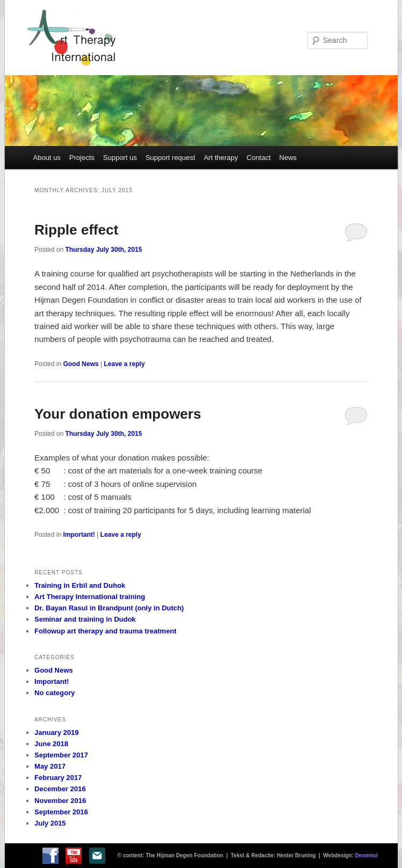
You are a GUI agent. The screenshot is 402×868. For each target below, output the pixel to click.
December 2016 (60, 789)
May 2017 (50, 766)
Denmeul (367, 855)
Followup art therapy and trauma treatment (105, 631)
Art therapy (221, 158)
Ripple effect (76, 230)
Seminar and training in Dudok (85, 619)
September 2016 (61, 812)
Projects (82, 158)
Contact (259, 158)
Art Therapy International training (90, 597)
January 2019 (56, 732)
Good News (81, 364)
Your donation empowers (118, 414)
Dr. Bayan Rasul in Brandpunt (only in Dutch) (109, 608)
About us (46, 158)
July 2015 (50, 823)
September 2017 (61, 755)
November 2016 (60, 801)
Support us (120, 158)
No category (55, 693)
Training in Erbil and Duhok (80, 585)
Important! (79, 535)
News (288, 158)
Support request (171, 158)
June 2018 (51, 744)
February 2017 (58, 778)
